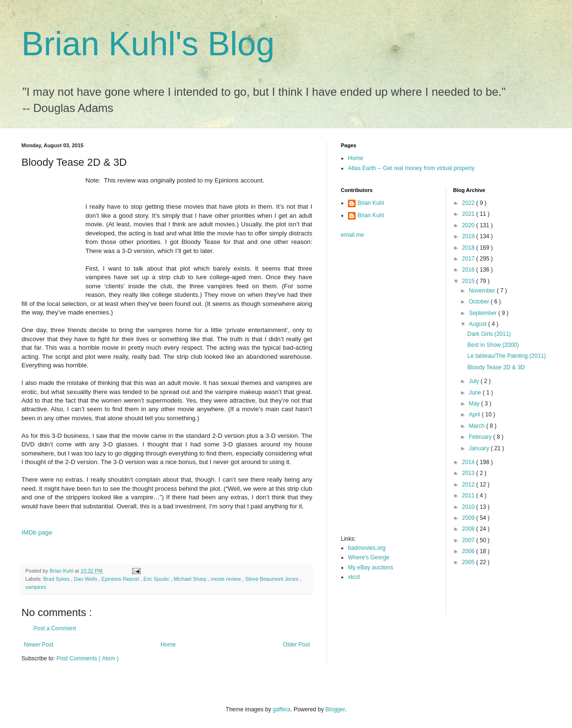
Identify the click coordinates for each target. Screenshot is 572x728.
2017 (469, 259)
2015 (469, 281)
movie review (226, 579)
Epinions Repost (121, 579)
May (475, 404)
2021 (469, 214)
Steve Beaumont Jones (272, 579)
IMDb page (37, 532)
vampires (36, 587)
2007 (469, 540)
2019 (469, 236)
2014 (469, 462)
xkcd (354, 577)
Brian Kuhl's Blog (148, 44)
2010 (469, 507)
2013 (469, 473)
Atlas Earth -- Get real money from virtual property (411, 168)
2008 (469, 529)
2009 (469, 518)
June (475, 393)
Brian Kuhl (371, 203)
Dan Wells (86, 579)
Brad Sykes (57, 579)
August (478, 324)
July (475, 381)
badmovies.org (367, 548)
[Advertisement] (379, 390)
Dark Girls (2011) (489, 334)
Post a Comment (55, 628)
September (483, 313)
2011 (469, 495)
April (475, 415)
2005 (469, 562)
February (481, 437)
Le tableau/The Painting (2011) (506, 356)
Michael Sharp (191, 579)
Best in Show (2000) (493, 345)
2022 (469, 203)
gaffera (281, 709)
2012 (469, 485)
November (483, 291)
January (480, 448)
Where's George (369, 557)
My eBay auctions (371, 567)
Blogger (335, 709)
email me (352, 235)
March (477, 426)
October (480, 302)
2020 (469, 225)
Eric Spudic (157, 579)
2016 (469, 270)
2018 (469, 248)
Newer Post (39, 645)
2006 (469, 551)
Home (168, 645)
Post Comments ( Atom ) (87, 658)
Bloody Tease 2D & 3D (496, 367)
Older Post (296, 645)
